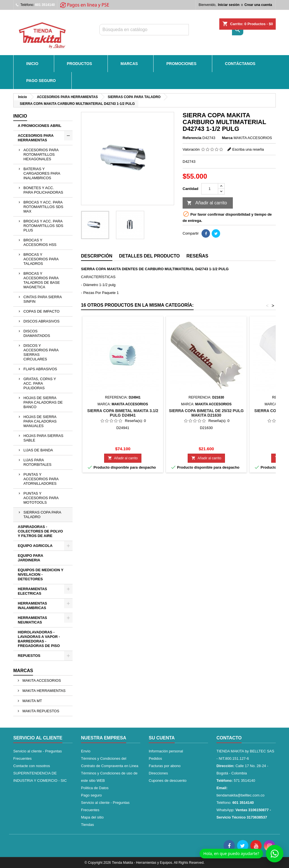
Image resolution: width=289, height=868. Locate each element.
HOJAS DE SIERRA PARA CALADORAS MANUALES (40, 421)
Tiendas (87, 825)
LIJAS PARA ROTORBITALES (37, 462)
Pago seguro (41, 81)
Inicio (20, 116)
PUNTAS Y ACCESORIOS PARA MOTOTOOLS (41, 498)
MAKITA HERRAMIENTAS (43, 691)
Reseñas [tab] (197, 256)
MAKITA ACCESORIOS (41, 680)
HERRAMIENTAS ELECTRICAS (32, 591)
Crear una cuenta (258, 5)
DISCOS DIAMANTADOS (37, 333)
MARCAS (129, 64)
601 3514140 (45, 5)
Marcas (23, 671)
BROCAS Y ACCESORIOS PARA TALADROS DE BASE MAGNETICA (42, 280)
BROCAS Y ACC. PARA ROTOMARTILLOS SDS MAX (43, 207)
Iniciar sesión (229, 5)
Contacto (229, 738)
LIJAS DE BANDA (38, 450)
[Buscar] (144, 30)
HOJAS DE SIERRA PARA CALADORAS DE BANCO (43, 402)
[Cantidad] (210, 189)
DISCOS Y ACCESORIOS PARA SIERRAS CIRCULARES (41, 352)
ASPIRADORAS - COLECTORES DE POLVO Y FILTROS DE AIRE (40, 531)
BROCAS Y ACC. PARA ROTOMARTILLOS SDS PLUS (43, 226)
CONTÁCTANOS (240, 64)
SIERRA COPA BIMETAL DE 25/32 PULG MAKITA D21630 (206, 413)
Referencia (192, 138)
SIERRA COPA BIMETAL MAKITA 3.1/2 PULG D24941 (123, 413)
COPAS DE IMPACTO (41, 311)
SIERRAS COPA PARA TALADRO (42, 515)
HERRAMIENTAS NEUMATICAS (32, 620)
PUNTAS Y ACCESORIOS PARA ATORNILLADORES (41, 479)
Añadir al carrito (207, 203)
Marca (227, 138)
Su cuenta (162, 738)
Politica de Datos (95, 788)
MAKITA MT (32, 701)
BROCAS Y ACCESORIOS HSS (40, 242)
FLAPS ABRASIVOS (40, 369)
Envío (86, 751)
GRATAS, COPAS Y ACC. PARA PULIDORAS (40, 383)
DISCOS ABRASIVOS (41, 321)
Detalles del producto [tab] (149, 256)
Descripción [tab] (97, 256)
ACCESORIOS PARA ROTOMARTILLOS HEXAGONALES (41, 154)
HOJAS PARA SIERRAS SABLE (43, 438)
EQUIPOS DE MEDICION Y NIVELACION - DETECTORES (41, 574)
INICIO (32, 64)
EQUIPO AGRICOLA (35, 546)
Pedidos (155, 758)
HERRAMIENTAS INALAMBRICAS (32, 606)
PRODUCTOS (79, 64)
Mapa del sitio (92, 817)
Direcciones (158, 773)
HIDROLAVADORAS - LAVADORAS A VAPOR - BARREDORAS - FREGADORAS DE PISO (39, 639)
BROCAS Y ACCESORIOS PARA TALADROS (41, 259)
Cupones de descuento (168, 781)
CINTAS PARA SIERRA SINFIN (43, 299)
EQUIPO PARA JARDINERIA (30, 558)
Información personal (166, 751)
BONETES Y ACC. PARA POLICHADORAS (43, 190)
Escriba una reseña (248, 149)
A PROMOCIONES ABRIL (40, 126)
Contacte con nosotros (32, 766)
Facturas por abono (165, 766)
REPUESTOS (29, 656)
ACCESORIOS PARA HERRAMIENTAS (36, 138)
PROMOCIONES (181, 64)
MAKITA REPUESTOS (40, 711)
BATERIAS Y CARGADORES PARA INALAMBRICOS (42, 173)
